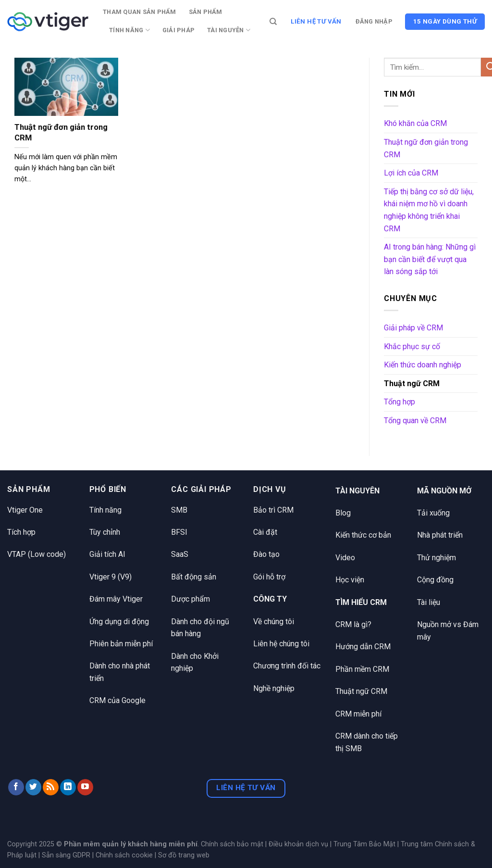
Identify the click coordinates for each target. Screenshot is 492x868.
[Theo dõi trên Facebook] (16, 787)
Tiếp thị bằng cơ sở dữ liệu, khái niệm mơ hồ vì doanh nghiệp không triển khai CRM (429, 210)
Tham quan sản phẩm (140, 12)
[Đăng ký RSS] (51, 787)
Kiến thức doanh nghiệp (423, 365)
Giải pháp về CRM (413, 328)
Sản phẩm (206, 12)
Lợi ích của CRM (411, 173)
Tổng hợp (400, 402)
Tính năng (129, 30)
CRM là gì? (353, 624)
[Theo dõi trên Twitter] (33, 787)
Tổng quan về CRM (415, 421)
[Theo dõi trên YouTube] (85, 787)
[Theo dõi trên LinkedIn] (68, 787)
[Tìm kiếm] (273, 22)
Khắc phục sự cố (412, 346)
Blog (343, 513)
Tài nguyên (229, 30)
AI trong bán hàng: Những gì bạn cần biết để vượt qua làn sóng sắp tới (430, 259)
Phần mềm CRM (362, 669)
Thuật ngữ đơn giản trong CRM (61, 132)
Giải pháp (178, 30)
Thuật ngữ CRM (412, 384)
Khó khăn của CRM (415, 123)
